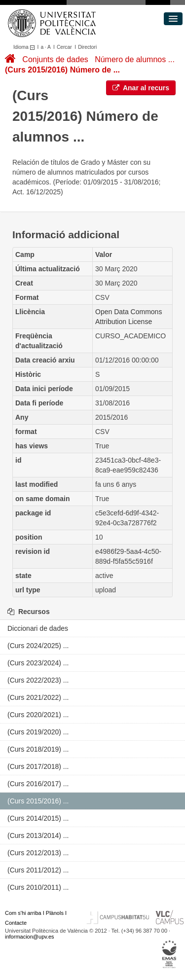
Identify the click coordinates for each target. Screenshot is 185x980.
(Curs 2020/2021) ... (38, 715)
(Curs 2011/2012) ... (38, 870)
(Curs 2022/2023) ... (38, 680)
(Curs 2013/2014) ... (38, 835)
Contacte (16, 923)
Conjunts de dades (55, 59)
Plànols (55, 913)
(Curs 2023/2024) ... (38, 663)
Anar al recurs (141, 88)
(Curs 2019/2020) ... (38, 732)
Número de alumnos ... (135, 59)
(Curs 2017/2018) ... (38, 766)
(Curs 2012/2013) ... (38, 853)
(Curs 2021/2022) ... (38, 697)
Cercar (64, 47)
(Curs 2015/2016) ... (38, 801)
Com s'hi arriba (23, 913)
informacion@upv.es (30, 937)
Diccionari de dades (38, 628)
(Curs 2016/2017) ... (38, 784)
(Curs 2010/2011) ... (38, 887)
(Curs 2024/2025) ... (38, 646)
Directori (87, 47)
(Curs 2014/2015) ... (38, 818)
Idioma (25, 47)
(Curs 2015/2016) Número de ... (62, 70)
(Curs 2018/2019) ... (38, 749)
